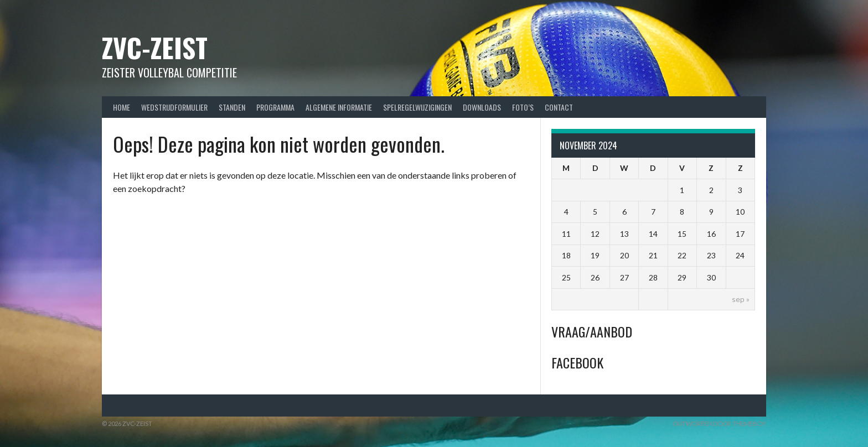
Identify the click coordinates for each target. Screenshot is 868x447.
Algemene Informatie (339, 107)
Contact (559, 107)
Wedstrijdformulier (174, 107)
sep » (741, 299)
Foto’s (523, 107)
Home (122, 107)
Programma (275, 107)
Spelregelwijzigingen (417, 107)
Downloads (482, 107)
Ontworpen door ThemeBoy (719, 423)
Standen (232, 107)
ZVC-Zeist (155, 47)
